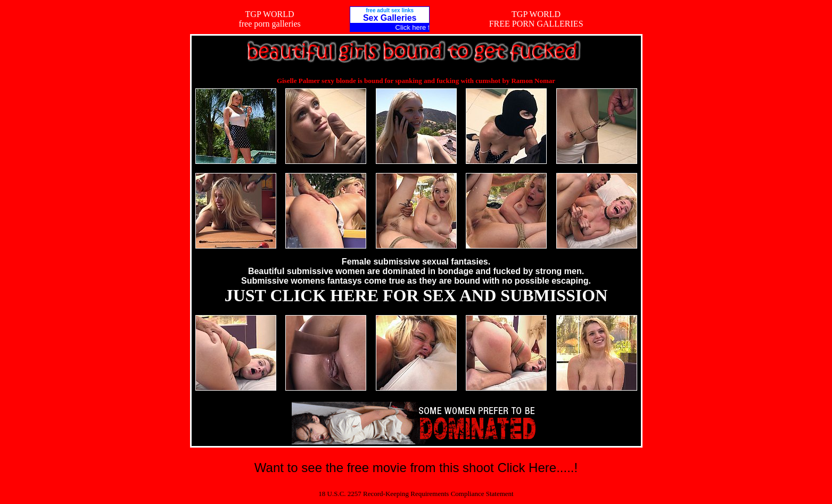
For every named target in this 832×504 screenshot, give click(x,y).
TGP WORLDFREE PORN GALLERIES (536, 19)
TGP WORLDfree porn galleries (269, 19)
